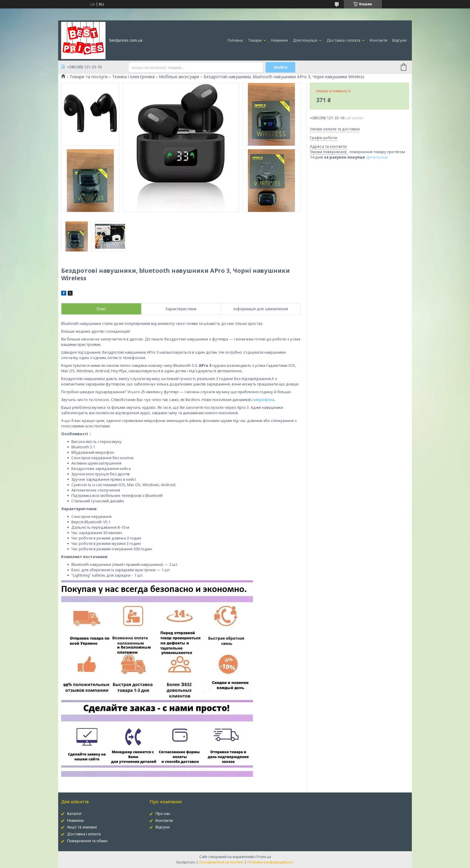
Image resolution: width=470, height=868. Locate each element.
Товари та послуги (89, 77)
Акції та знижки (82, 827)
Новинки (280, 40)
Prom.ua (264, 857)
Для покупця (305, 40)
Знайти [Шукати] (280, 67)
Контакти (379, 40)
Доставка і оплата (344, 40)
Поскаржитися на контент (221, 862)
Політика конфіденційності (270, 862)
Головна (235, 40)
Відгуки (399, 40)
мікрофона (264, 400)
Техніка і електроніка (133, 77)
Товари (255, 40)
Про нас (163, 813)
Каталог (74, 813)
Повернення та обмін (87, 841)
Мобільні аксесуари (179, 77)
